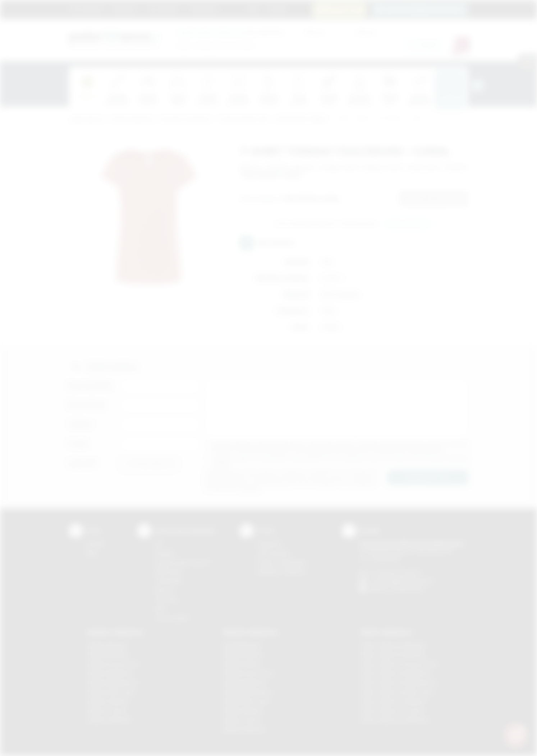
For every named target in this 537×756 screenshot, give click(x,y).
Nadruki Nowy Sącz (246, 701)
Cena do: (366, 32)
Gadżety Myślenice (110, 673)
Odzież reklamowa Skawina (393, 701)
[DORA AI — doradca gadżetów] (516, 735)
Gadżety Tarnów (107, 711)
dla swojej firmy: (231, 32)
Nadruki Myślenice (245, 683)
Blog (254, 9)
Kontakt (277, 9)
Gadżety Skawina (107, 701)
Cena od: (315, 32)
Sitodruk (165, 553)
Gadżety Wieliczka (109, 720)
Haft (160, 609)
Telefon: (81, 424)
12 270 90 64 (344, 9)
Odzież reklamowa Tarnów (392, 711)
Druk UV (164, 590)
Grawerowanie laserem (183, 562)
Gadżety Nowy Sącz (111, 692)
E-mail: (78, 444)
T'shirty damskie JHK (243, 120)
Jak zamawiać (163, 9)
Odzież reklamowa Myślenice (395, 673)
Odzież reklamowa (132, 120)
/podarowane (408, 589)
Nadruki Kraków (242, 664)
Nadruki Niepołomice (248, 692)
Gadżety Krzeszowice (113, 664)
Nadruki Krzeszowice (249, 673)
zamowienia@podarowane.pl (424, 9)
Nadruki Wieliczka (244, 729)
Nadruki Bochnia (242, 646)
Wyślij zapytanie (408, 224)
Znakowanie (203, 9)
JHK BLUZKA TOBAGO (301, 120)
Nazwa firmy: (87, 405)
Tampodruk (169, 581)
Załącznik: (83, 463)
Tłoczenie (167, 599)
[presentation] (478, 85)
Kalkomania (168, 571)
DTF (160, 544)
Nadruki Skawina (243, 711)
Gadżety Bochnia (107, 646)
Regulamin (125, 9)
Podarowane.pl (87, 120)
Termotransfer (172, 618)
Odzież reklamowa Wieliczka (394, 720)
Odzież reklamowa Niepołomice (398, 683)
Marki (233, 9)
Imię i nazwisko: (91, 386)
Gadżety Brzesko (107, 655)
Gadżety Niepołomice (113, 683)
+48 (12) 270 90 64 (398, 572)
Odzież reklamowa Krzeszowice (399, 664)
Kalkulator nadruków (282, 571)
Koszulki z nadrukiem (186, 120)
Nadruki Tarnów (242, 720)
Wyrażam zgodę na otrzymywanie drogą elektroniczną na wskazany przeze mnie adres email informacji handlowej (340, 461)
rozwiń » (222, 463)
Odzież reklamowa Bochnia (393, 655)
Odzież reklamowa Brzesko (393, 646)
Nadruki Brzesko (243, 655)
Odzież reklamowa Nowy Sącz (397, 692)
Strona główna (87, 9)
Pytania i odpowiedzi (282, 562)
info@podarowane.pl (409, 581)
